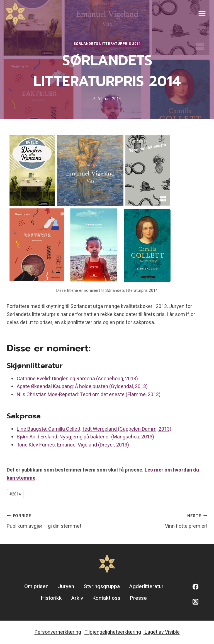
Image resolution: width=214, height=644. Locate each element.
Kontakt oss (106, 598)
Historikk (51, 598)
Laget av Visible (162, 632)
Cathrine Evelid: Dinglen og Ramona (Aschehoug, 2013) (77, 379)
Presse (138, 598)
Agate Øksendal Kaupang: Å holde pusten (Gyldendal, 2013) (82, 387)
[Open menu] (202, 14)
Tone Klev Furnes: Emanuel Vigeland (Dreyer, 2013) (73, 445)
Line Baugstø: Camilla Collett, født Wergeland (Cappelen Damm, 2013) (94, 429)
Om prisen (36, 586)
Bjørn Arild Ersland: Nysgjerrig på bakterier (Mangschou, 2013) (85, 437)
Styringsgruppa (102, 586)
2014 (15, 494)
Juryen (66, 586)
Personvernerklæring (58, 632)
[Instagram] (195, 602)
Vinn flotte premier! (160, 521)
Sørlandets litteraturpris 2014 (107, 44)
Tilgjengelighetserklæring (113, 632)
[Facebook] (195, 587)
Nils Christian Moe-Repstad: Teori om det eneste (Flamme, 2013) (89, 395)
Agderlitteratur (146, 586)
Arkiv (77, 598)
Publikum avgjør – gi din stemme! (54, 521)
